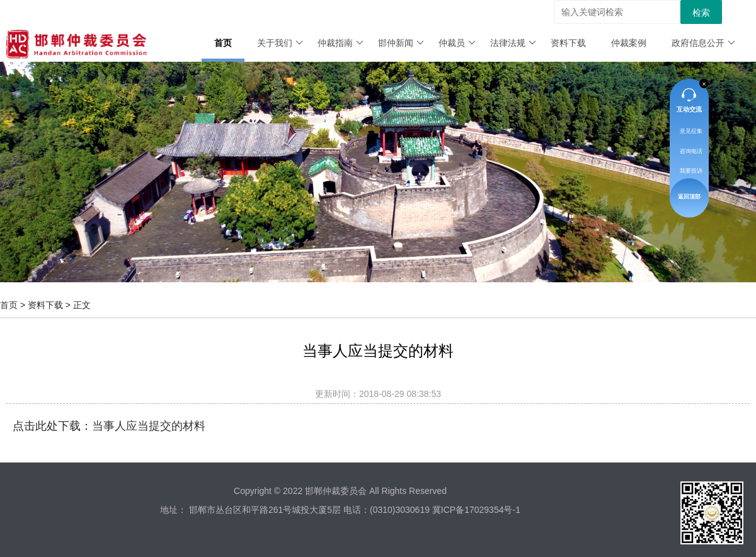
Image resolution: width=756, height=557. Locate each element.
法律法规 (513, 43)
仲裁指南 (341, 43)
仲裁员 (457, 43)
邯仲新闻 (401, 43)
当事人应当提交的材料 (149, 426)
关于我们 (280, 43)
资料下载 (568, 43)
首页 (223, 43)
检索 (701, 13)
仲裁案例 (629, 43)
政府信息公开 (703, 43)
